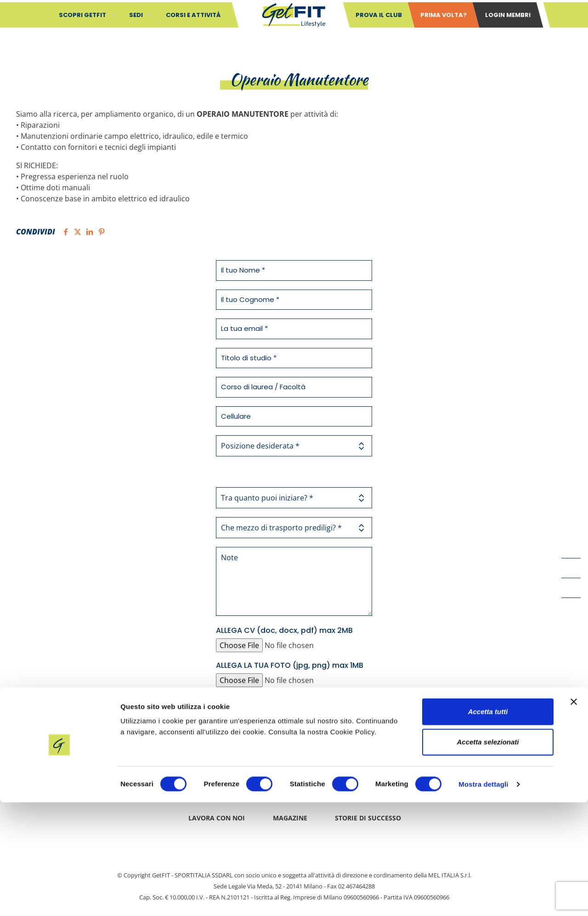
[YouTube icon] (571, 568)
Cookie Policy (400, 786)
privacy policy (277, 702)
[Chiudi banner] (574, 815)
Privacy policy (325, 786)
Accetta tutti (488, 825)
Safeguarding (248, 786)
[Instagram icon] (571, 608)
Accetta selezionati (488, 856)
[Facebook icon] (571, 548)
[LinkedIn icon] (571, 588)
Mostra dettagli (483, 898)
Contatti (181, 786)
